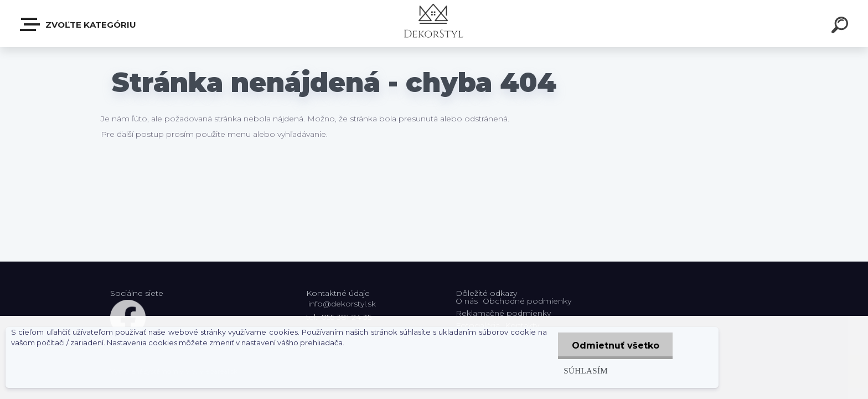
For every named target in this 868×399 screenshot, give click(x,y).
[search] (841, 27)
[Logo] (434, 24)
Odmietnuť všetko (615, 346)
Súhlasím (585, 370)
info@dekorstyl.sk (342, 304)
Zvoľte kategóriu (79, 24)
